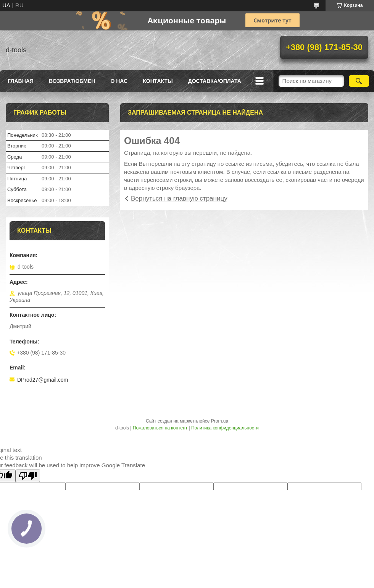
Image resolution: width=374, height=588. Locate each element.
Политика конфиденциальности (225, 428)
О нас (119, 81)
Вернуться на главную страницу (179, 198)
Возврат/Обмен (72, 81)
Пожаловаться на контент (160, 428)
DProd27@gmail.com (43, 380)
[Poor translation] (28, 476)
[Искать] (359, 81)
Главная (21, 81)
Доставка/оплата (215, 81)
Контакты (158, 81)
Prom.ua (220, 421)
